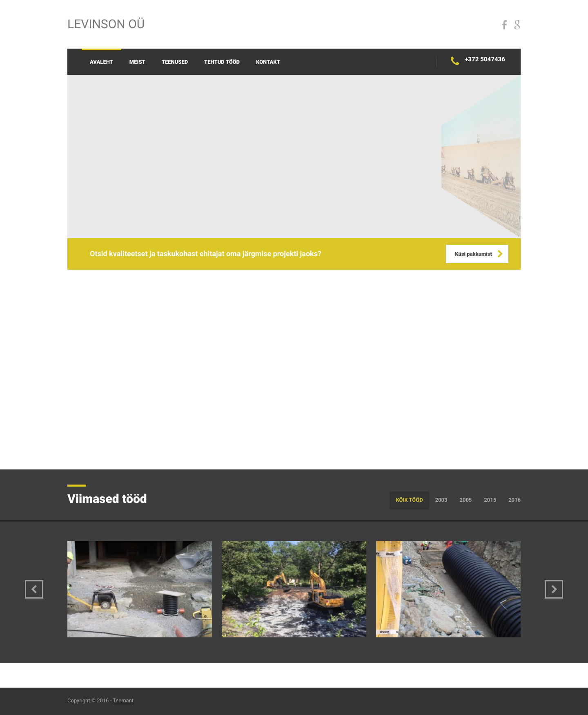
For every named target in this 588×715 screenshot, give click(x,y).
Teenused (175, 62)
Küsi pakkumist (473, 254)
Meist (137, 62)
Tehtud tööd (222, 62)
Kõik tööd (409, 500)
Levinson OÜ (106, 24)
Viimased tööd (107, 499)
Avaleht (101, 62)
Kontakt (268, 62)
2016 (514, 500)
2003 (441, 500)
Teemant (123, 701)
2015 (490, 500)
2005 (465, 500)
